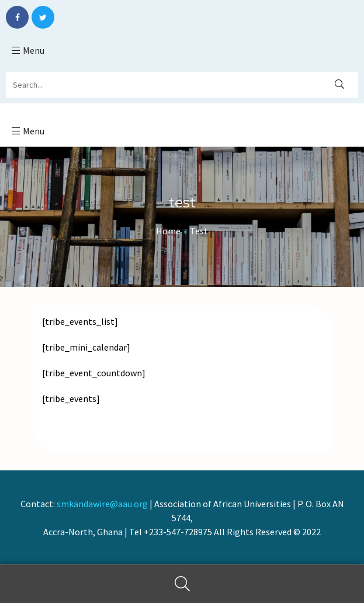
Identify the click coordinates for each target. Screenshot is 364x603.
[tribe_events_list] (80, 321)
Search (182, 584)
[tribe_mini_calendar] (86, 347)
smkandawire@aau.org (102, 504)
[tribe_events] (71, 398)
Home (168, 231)
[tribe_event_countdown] (94, 373)
